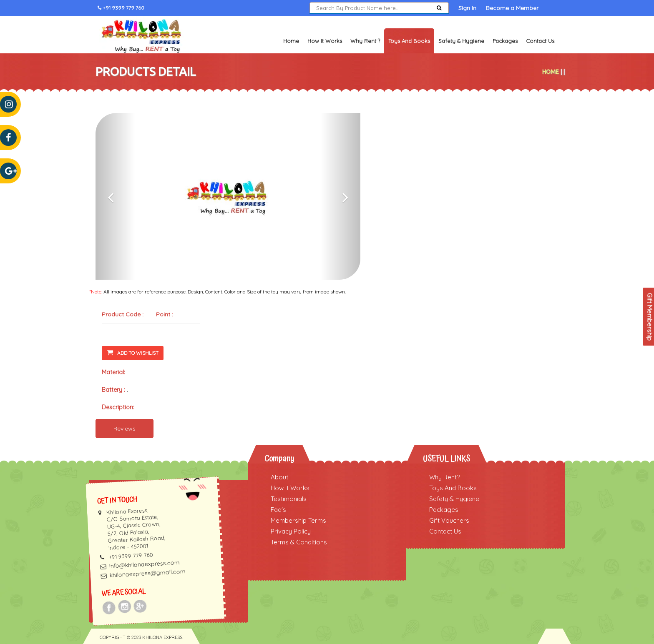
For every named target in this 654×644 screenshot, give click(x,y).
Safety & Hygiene (461, 41)
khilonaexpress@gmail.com (147, 574)
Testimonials (289, 499)
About (279, 477)
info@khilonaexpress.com (144, 564)
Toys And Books (453, 488)
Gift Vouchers (449, 520)
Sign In (467, 8)
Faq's (278, 510)
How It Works (325, 41)
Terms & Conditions (299, 542)
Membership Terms (298, 520)
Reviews (125, 428)
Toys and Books (409, 41)
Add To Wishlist (133, 352)
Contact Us (540, 41)
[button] (115, 196)
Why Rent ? (365, 41)
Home (291, 41)
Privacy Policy (291, 531)
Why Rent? (444, 477)
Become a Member (512, 8)
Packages (505, 41)
